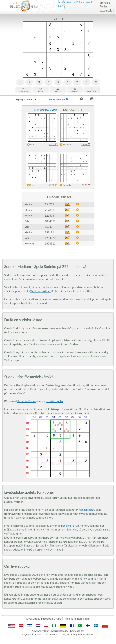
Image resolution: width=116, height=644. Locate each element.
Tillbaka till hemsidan (76, 619)
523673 (49, 216)
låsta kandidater (27, 401)
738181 (49, 232)
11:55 (86, 144)
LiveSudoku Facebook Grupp (44, 619)
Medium (65, 145)
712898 (49, 210)
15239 (49, 227)
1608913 (50, 244)
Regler (103, 6)
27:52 (53, 185)
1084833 (50, 221)
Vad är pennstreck (40, 291)
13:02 (53, 144)
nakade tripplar (54, 401)
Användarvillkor (40, 631)
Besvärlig (65, 185)
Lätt (30, 145)
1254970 (50, 238)
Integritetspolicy (59, 631)
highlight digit (86, 510)
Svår (30, 185)
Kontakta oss (77, 631)
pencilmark (67, 526)
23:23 (86, 185)
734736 (49, 204)
